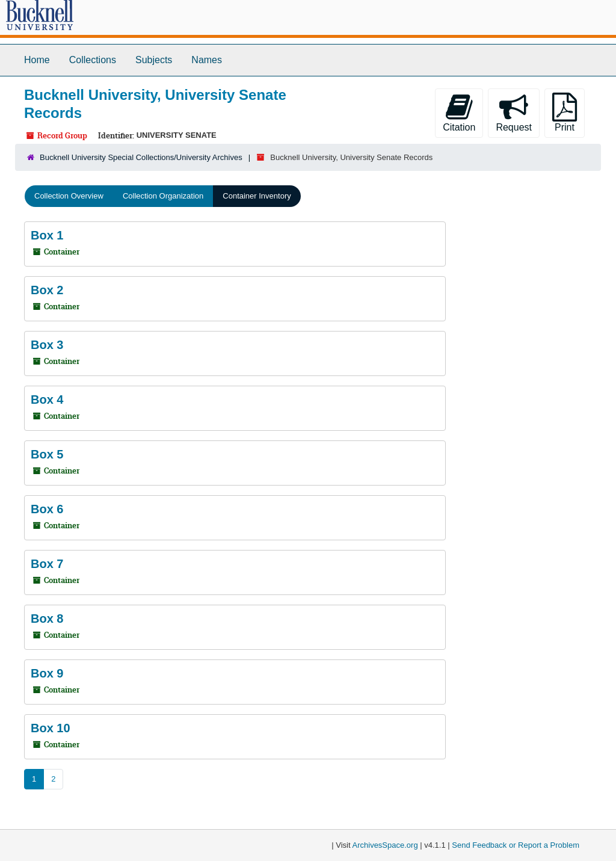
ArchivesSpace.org (385, 845)
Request (514, 113)
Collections (93, 60)
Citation (459, 113)
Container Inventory (257, 196)
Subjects (154, 60)
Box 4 (47, 400)
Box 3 (47, 345)
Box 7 (47, 564)
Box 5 (47, 454)
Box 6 (47, 509)
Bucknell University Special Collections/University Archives (141, 157)
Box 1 (47, 235)
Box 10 (51, 728)
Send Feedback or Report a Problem (516, 845)
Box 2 (47, 290)
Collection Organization (163, 196)
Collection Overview (69, 196)
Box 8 (47, 619)
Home (37, 60)
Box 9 (47, 673)
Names (207, 60)
